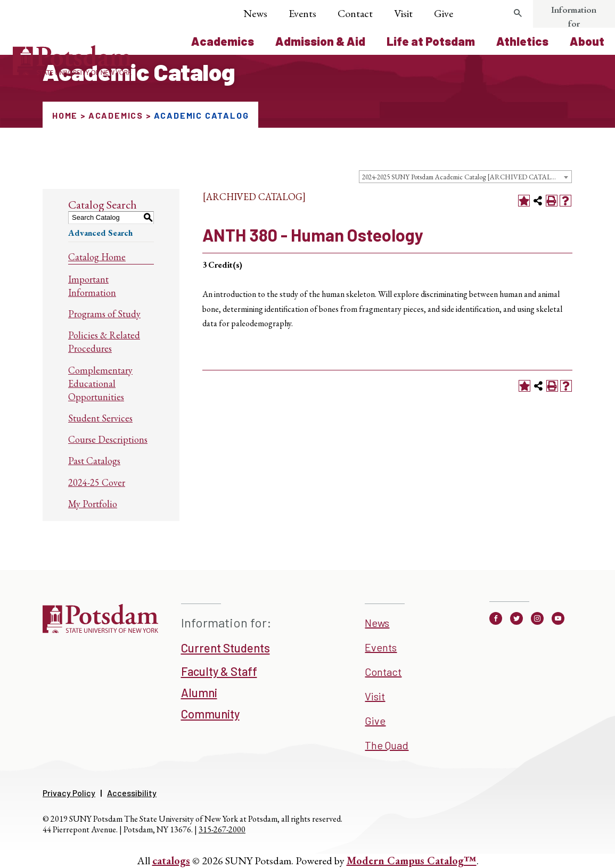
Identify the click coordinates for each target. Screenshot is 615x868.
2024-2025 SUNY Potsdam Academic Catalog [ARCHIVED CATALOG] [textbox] (463, 177)
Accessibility (132, 793)
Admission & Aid (320, 41)
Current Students (225, 648)
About (587, 41)
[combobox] (465, 177)
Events (302, 13)
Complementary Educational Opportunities (100, 383)
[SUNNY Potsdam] (100, 630)
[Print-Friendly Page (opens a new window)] (552, 201)
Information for (574, 16)
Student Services (100, 418)
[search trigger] (518, 13)
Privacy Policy (69, 793)
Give (444, 13)
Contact (355, 13)
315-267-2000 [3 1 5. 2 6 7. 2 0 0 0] (222, 829)
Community (210, 714)
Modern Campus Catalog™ (412, 861)
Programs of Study (104, 314)
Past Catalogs (94, 461)
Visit (403, 13)
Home (65, 115)
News (255, 13)
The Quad (387, 745)
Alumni (199, 692)
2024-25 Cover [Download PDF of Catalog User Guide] (97, 482)
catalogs (171, 861)
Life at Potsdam (431, 41)
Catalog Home (97, 257)
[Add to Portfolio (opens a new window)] (524, 201)
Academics (223, 41)
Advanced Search (100, 233)
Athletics (522, 41)
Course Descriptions (108, 439)
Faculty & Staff (219, 671)
